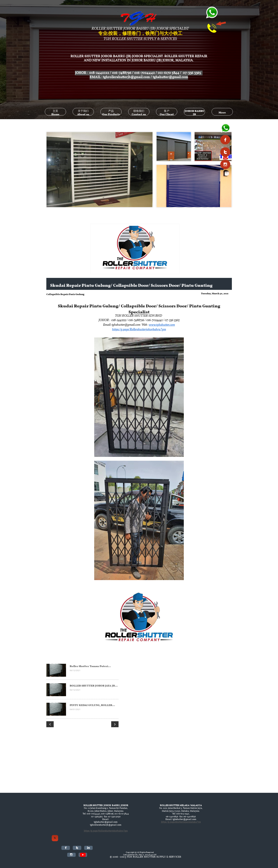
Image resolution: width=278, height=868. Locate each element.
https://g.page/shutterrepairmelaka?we (181, 822)
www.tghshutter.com (162, 325)
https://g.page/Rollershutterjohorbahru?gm (139, 329)
